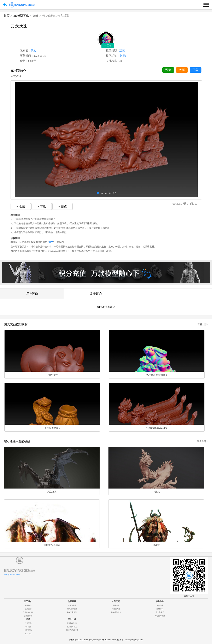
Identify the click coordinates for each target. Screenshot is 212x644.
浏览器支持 (116, 609)
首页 (7, 16)
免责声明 (160, 605)
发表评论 (96, 294)
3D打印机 (28, 630)
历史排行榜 (28, 616)
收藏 (182, 70)
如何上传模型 (72, 609)
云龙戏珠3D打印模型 (56, 16)
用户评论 (32, 294)
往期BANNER (28, 612)
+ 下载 (42, 206)
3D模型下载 (21, 16)
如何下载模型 (72, 612)
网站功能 (116, 605)
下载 (195, 70)
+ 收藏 (21, 206)
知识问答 (28, 627)
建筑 (35, 16)
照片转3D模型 (72, 627)
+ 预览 (63, 206)
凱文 (34, 51)
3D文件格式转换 (72, 630)
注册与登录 (72, 605)
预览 (168, 70)
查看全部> (203, 324)
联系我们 (28, 609)
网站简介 (28, 605)
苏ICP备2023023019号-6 (107, 640)
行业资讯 (28, 623)
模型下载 (28, 634)
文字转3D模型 (72, 623)
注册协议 (160, 609)
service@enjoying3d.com (134, 640)
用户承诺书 (160, 612)
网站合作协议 (160, 616)
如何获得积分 (116, 612)
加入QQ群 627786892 (12, 575)
